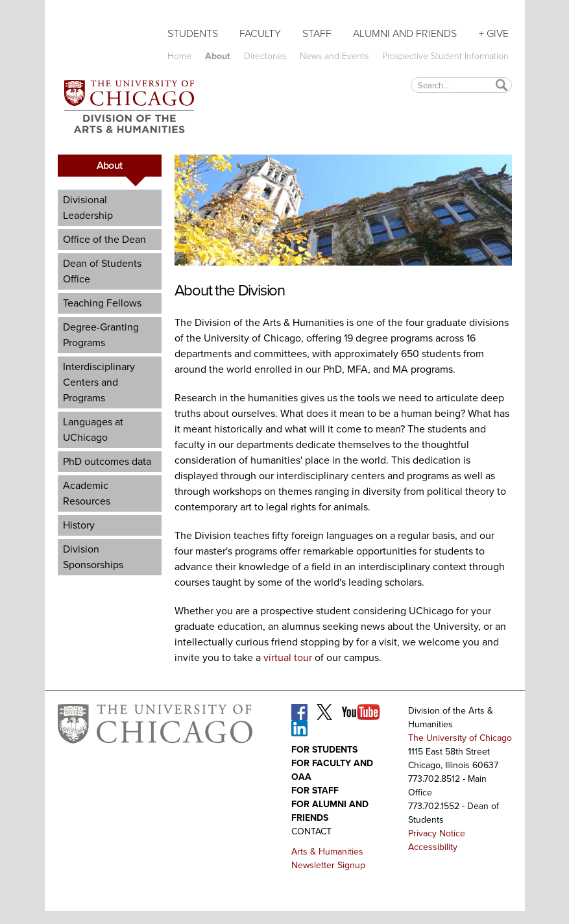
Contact (311, 831)
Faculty (260, 33)
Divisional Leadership (88, 207)
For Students (324, 750)
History (79, 525)
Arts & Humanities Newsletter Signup (328, 858)
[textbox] (461, 85)
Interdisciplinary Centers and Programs (99, 382)
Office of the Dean (104, 239)
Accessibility (433, 847)
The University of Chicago (460, 738)
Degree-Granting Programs (101, 335)
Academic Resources (87, 493)
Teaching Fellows (102, 303)
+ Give (494, 33)
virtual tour (288, 657)
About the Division (230, 290)
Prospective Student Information (445, 56)
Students (193, 33)
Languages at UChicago (93, 430)
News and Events (334, 56)
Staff (317, 33)
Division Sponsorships (93, 557)
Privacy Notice (437, 833)
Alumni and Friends (405, 33)
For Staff (315, 791)
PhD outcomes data (107, 461)
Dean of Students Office (102, 271)
